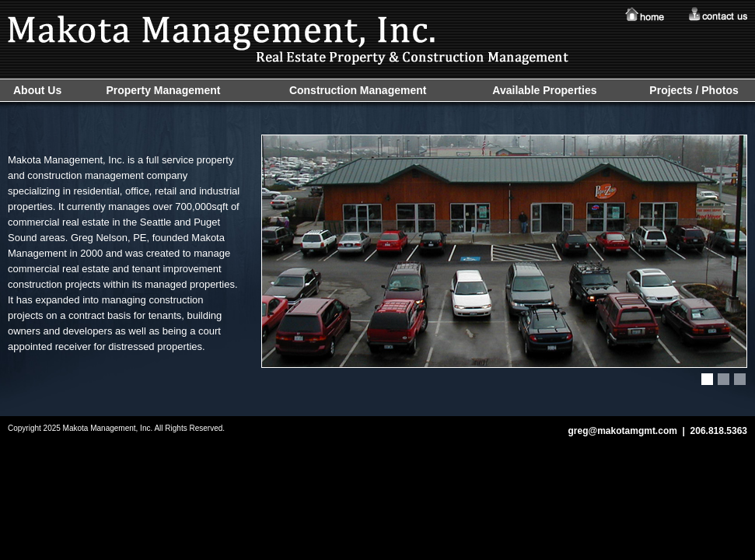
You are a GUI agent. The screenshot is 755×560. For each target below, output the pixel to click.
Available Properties (544, 90)
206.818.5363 (719, 431)
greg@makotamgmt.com (622, 431)
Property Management (163, 90)
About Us (37, 90)
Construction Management (358, 90)
